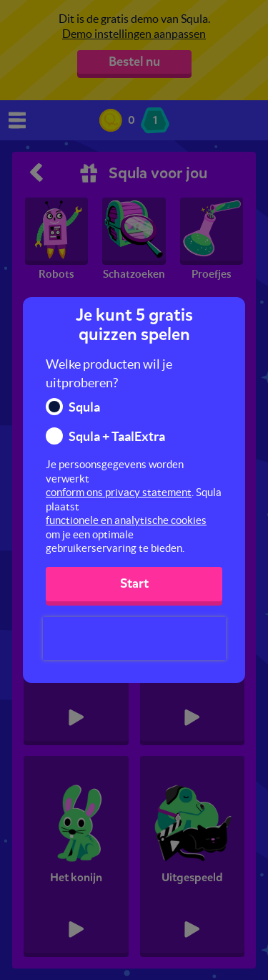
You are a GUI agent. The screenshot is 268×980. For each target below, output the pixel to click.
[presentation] (134, 639)
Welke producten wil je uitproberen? (109, 373)
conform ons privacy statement (119, 492)
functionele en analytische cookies (126, 520)
